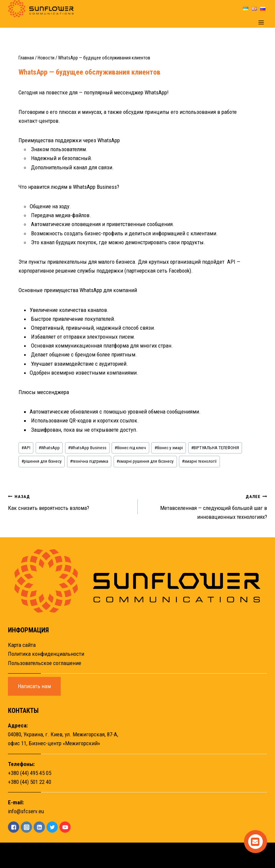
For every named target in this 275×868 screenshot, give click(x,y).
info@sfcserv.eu (26, 811)
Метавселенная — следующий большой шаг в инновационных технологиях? (205, 506)
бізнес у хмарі (169, 448)
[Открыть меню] (261, 23)
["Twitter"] (52, 827)
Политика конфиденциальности (46, 654)
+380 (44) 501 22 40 (30, 782)
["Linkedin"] (39, 827)
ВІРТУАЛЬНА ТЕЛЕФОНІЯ (215, 448)
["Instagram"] (26, 827)
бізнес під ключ (130, 448)
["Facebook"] (14, 827)
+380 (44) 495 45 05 (30, 773)
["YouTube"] (65, 827)
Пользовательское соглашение (45, 663)
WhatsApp (49, 448)
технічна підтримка (89, 461)
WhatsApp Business (87, 448)
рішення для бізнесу (42, 461)
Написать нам (34, 686)
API (26, 448)
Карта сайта (22, 645)
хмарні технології (199, 461)
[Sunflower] (41, 9)
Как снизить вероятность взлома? (70, 501)
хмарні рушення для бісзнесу (145, 461)
